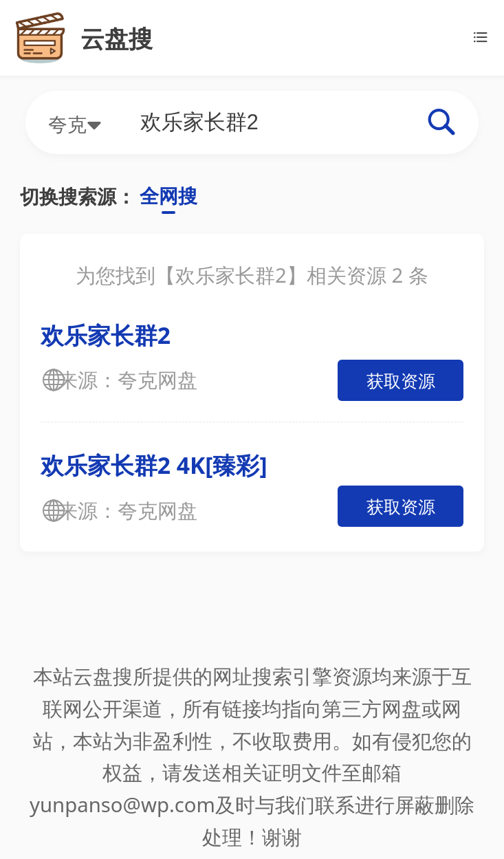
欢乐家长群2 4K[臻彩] (154, 465)
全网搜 (168, 195)
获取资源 (401, 380)
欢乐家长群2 (106, 335)
